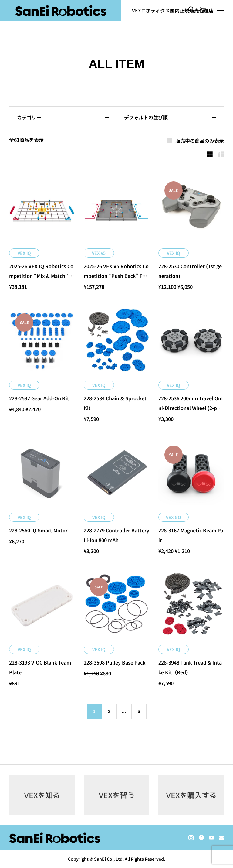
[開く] (220, 10)
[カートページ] (203, 11)
